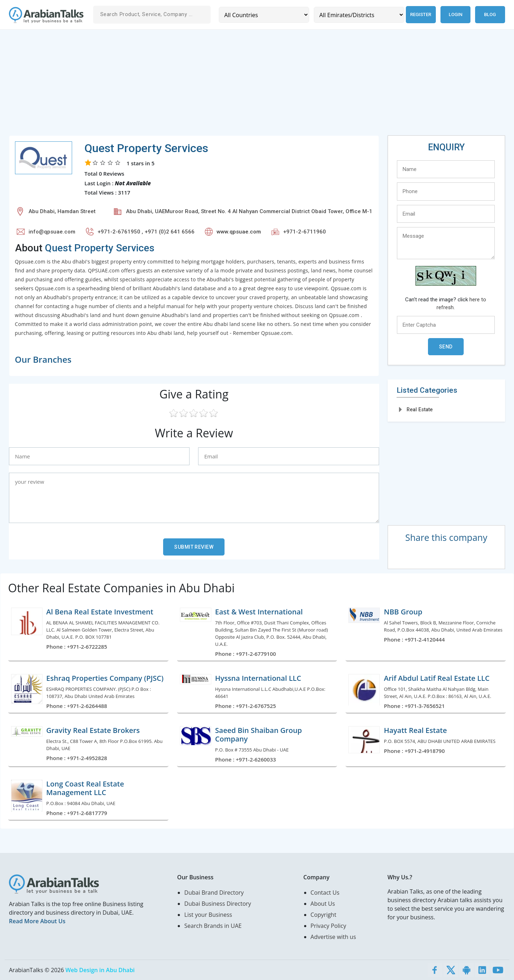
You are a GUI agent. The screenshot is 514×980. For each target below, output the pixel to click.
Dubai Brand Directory (214, 893)
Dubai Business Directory (218, 904)
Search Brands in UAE (213, 926)
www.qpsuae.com (239, 232)
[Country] (263, 15)
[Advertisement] (223, 85)
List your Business (208, 915)
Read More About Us (37, 921)
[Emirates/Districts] (355, 15)
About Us (323, 904)
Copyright (323, 915)
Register (418, 14)
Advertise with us (333, 937)
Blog (490, 14)
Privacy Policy (328, 926)
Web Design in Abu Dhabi (100, 970)
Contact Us (325, 893)
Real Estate (420, 409)
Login (455, 14)
